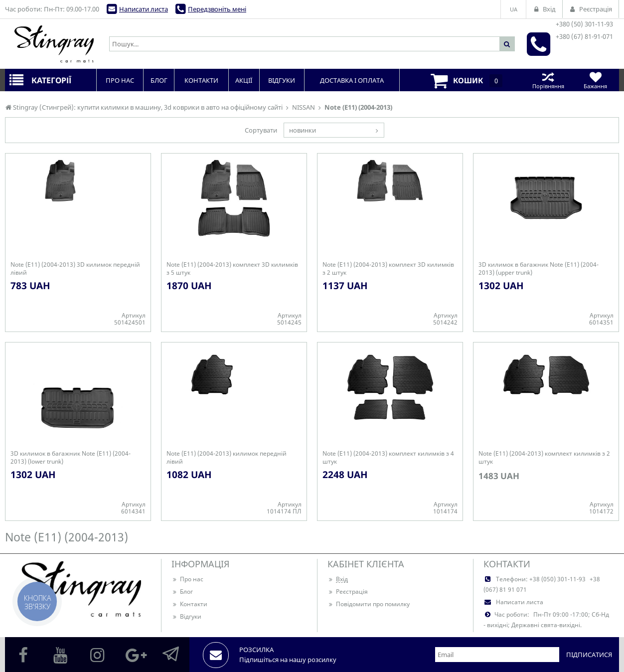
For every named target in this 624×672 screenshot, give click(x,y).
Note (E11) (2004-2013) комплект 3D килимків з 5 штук (232, 269)
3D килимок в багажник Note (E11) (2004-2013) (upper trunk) (539, 269)
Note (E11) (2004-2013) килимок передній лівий (227, 458)
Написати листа (144, 9)
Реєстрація (348, 591)
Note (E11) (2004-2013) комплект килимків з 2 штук (544, 458)
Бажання (595, 80)
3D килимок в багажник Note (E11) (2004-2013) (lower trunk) (71, 458)
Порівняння (548, 80)
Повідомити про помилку (369, 604)
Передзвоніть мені (217, 9)
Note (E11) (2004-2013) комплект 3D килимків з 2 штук (388, 269)
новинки (303, 130)
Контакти (189, 604)
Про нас (187, 579)
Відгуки (186, 616)
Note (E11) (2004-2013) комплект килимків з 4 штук (388, 458)
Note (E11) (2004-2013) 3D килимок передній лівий (75, 269)
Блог (182, 591)
